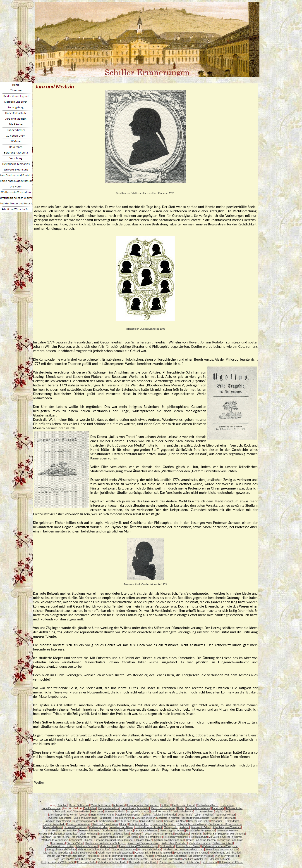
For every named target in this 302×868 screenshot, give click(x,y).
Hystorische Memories (163, 824)
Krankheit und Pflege (121, 827)
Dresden (84, 815)
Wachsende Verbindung (55, 840)
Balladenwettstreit (223, 843)
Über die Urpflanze (150, 837)
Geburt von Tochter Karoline (94, 849)
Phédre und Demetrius (172, 862)
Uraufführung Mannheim (135, 808)
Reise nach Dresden (90, 830)
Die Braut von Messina (201, 856)
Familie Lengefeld (123, 818)
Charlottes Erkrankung (124, 849)
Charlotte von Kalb (161, 811)
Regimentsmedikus (109, 808)
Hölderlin (196, 834)
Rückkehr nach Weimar (58, 821)
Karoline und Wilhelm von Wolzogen (105, 843)
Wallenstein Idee (98, 827)
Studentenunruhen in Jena (117, 830)
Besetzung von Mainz (172, 830)
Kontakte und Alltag (175, 821)
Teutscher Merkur (225, 815)
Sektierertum (107, 821)
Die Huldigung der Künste (143, 862)
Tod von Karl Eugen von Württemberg (224, 834)
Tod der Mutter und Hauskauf (116, 856)
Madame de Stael (219, 859)
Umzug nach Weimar (150, 849)
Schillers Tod (193, 862)
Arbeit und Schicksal (87, 846)
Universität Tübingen (81, 840)
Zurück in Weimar (145, 818)
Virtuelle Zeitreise (101, 805)
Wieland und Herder (165, 815)
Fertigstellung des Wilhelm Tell (58, 862)
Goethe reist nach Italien (60, 846)
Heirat (123, 824)
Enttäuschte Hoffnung (198, 808)
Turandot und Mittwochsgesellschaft (65, 856)
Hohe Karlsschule (51, 808)
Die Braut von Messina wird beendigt (102, 859)
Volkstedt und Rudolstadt (195, 818)
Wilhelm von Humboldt (111, 837)
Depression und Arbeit (85, 821)
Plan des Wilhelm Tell (227, 856)
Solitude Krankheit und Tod (169, 840)
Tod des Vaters (75, 843)
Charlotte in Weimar (168, 818)
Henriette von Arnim (102, 815)
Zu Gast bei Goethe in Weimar (226, 837)
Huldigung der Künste (231, 862)
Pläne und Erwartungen (105, 824)
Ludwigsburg (228, 805)
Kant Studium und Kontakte (61, 830)
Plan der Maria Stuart (188, 846)
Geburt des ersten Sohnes (159, 834)
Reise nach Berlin (87, 862)
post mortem (210, 862)
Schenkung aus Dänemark (227, 827)
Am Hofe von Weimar (67, 859)
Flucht (180, 808)
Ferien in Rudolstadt (54, 824)
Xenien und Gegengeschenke (144, 843)
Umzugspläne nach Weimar (61, 849)
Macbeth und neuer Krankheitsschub (184, 849)
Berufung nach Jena (127, 821)
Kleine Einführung (79, 805)
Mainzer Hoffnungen (78, 824)
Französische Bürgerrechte (201, 830)
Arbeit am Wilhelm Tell (195, 859)
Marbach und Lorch (208, 805)
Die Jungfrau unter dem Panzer (191, 853)
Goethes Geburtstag (60, 818)
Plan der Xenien (144, 840)
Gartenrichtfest (109, 846)
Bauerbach (218, 808)
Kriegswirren (58, 843)
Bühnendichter (234, 808)
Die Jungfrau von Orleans (57, 853)
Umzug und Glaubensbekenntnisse (58, 834)
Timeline (62, 805)
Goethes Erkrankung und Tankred (153, 853)
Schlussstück (167, 846)
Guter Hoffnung (88, 834)
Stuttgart (47, 837)
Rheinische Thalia (115, 811)
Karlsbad (184, 827)
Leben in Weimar (204, 815)
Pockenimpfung (198, 837)
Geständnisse (232, 821)
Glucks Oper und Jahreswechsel (116, 853)
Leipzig (219, 811)
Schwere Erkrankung (75, 827)
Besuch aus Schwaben (146, 830)
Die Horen (132, 837)
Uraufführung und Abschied (225, 853)
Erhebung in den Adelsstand (171, 856)
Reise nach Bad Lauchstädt (165, 859)
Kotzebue (93, 856)
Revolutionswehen (228, 830)
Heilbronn (137, 834)
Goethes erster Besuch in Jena (225, 824)
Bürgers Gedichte (53, 827)
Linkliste (165, 805)
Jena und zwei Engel (151, 821)
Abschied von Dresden (128, 815)
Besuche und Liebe (198, 821)
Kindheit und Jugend (183, 805)
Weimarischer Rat (183, 811)
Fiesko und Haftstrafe (163, 808)
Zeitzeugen (119, 805)
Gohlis (228, 811)
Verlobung (217, 821)
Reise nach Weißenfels (175, 837)
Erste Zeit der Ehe (139, 824)
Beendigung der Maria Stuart (222, 849)
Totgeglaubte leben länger (192, 824)
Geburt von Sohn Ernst (230, 840)
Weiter (39, 782)
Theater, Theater (144, 856)
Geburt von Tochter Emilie (113, 862)
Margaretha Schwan (138, 811)
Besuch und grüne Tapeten (201, 840)
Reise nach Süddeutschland (114, 834)
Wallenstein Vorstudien (174, 843)
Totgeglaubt (171, 827)
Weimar (147, 815)
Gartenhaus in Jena (200, 843)
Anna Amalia (185, 815)
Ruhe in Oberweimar (85, 853)
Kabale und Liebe (62, 811)
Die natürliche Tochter (136, 859)
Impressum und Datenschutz (143, 805)
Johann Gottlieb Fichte (84, 837)
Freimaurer (97, 811)
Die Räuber (90, 808)
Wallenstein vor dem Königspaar (220, 846)
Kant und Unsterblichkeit (149, 827)
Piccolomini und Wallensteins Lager (138, 846)
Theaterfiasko (81, 811)
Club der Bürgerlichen (85, 818)
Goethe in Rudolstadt (223, 818)
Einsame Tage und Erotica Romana (114, 840)
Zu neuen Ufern (204, 811)
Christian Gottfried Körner (63, 815)
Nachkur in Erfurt (201, 827)
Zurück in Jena (62, 837)
